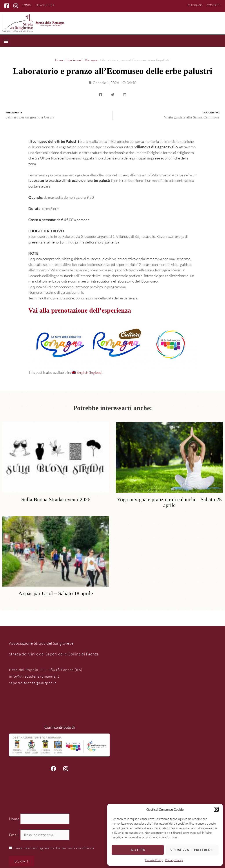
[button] (216, 809)
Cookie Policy (154, 860)
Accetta (138, 850)
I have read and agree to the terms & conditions (53, 848)
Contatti (214, 5)
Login (27, 5)
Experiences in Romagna (82, 60)
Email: (15, 835)
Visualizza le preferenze (192, 850)
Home (59, 60)
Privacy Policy (174, 860)
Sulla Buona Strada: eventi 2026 (56, 500)
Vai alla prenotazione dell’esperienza (80, 310)
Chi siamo (195, 5)
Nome (14, 819)
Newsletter (45, 5)
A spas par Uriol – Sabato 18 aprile (56, 593)
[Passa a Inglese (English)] (87, 372)
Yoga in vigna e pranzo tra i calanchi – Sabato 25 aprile (169, 502)
